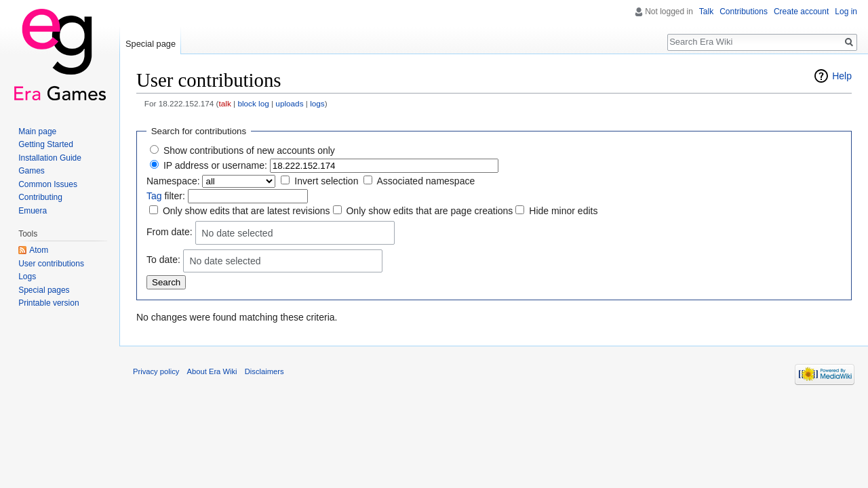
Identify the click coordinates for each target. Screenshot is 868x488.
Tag (154, 196)
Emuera (33, 211)
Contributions (744, 12)
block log (253, 103)
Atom (39, 250)
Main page (37, 131)
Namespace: (173, 181)
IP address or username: (215, 165)
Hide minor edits (563, 211)
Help (842, 76)
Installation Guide (50, 158)
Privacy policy (156, 371)
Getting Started (46, 144)
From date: (170, 232)
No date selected (237, 233)
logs (317, 103)
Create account (801, 12)
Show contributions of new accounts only (249, 150)
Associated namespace (426, 181)
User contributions (51, 264)
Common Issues (48, 184)
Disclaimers (264, 371)
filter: (166, 196)
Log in (846, 12)
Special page (151, 44)
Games (32, 171)
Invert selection (326, 181)
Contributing (40, 197)
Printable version (48, 303)
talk (225, 103)
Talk (706, 12)
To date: (163, 260)
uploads (289, 103)
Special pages (44, 290)
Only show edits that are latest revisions (246, 211)
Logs (27, 277)
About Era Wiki (212, 371)
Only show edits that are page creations (429, 211)
